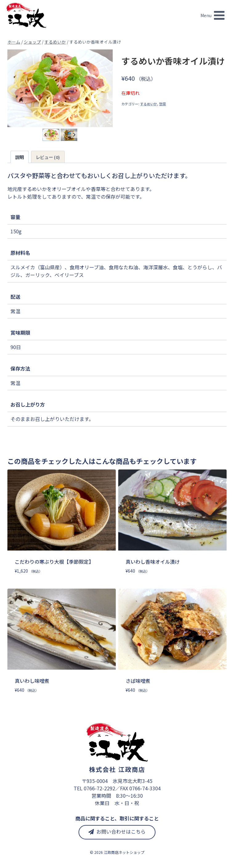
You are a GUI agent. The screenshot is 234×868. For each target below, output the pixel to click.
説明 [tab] (19, 157)
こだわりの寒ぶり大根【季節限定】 (54, 562)
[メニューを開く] (213, 15)
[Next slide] (74, 135)
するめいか (149, 104)
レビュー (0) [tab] (48, 157)
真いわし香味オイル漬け (153, 562)
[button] (51, 135)
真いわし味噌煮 (32, 681)
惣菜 (163, 104)
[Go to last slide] (46, 135)
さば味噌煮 (138, 681)
